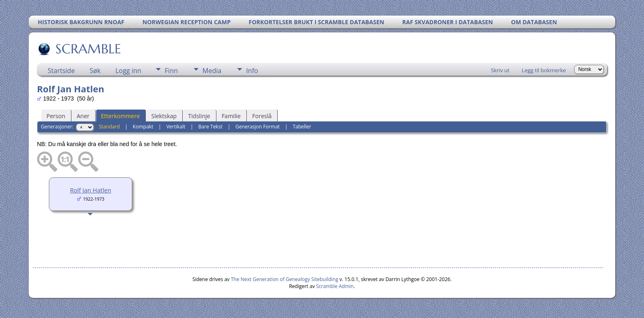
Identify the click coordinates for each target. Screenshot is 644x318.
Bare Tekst (210, 127)
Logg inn (128, 71)
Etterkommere (121, 116)
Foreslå (262, 116)
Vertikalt (176, 127)
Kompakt (143, 127)
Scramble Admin (335, 286)
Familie (231, 116)
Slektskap (164, 116)
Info (252, 71)
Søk (95, 71)
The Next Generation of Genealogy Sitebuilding (285, 279)
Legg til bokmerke (544, 70)
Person (56, 116)
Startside (61, 71)
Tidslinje (199, 116)
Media (212, 71)
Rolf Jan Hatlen (90, 190)
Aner (83, 116)
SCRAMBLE (88, 49)
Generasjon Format (258, 127)
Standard (109, 127)
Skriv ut (500, 70)
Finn (171, 71)
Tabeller (302, 127)
